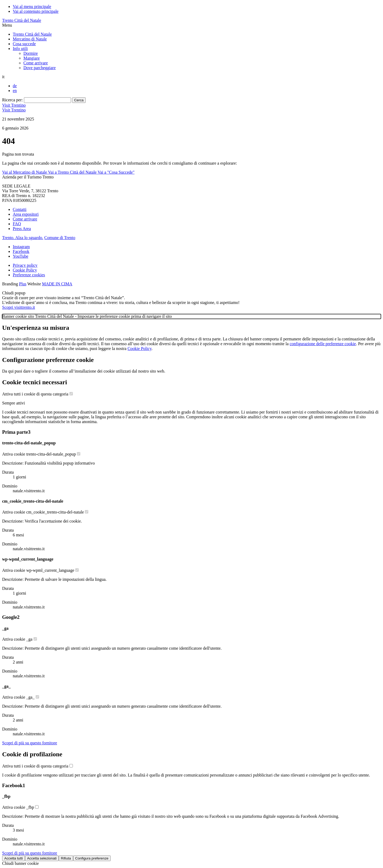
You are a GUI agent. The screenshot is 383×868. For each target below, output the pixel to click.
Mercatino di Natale (30, 39)
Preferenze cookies (29, 275)
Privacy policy (25, 265)
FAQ (17, 224)
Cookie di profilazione (32, 754)
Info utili (20, 49)
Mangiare (32, 58)
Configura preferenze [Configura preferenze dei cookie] (92, 858)
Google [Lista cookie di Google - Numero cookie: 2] (11, 617)
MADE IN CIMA (57, 284)
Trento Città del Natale (22, 20)
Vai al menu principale (32, 7)
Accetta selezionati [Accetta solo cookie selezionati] (42, 858)
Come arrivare (36, 63)
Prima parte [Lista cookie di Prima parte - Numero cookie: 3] (16, 432)
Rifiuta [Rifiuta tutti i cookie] (66, 858)
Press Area (22, 229)
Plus (23, 284)
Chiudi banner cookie (20, 863)
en (15, 91)
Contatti (20, 209)
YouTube (20, 256)
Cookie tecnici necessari (35, 382)
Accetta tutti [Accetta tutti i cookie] (14, 858)
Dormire (31, 53)
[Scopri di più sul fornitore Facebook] (30, 853)
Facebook (21, 251)
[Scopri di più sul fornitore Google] (30, 743)
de (15, 86)
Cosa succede (24, 44)
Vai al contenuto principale (36, 11)
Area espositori (26, 214)
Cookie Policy (25, 270)
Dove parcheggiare (39, 68)
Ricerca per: (13, 100)
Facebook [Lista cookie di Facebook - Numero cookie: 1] (14, 785)
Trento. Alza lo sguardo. (23, 238)
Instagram (21, 247)
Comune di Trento (60, 238)
